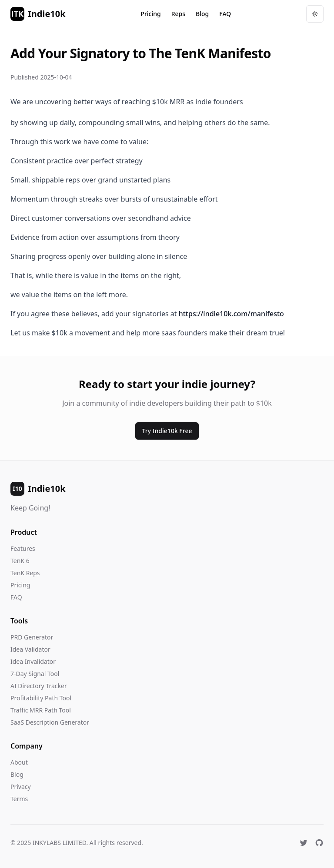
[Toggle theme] (315, 14)
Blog (202, 14)
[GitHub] (319, 843)
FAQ (225, 14)
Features (23, 548)
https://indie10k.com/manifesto (231, 314)
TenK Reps (25, 573)
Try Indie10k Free (167, 431)
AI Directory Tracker (39, 686)
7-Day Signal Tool (35, 674)
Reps (178, 14)
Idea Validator (30, 649)
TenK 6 (20, 561)
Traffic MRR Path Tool (41, 710)
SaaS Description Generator (50, 722)
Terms (19, 799)
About (19, 762)
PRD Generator (32, 637)
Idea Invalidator (33, 661)
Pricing (150, 14)
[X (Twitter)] (304, 843)
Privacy (21, 787)
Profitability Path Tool (41, 698)
